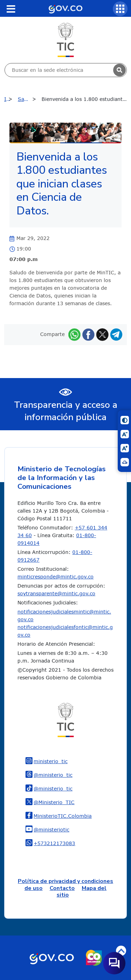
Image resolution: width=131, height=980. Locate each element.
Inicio (10, 99)
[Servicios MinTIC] (120, 9)
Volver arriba (121, 951)
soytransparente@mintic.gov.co (56, 593)
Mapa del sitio (82, 892)
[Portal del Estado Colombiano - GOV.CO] (65, 8)
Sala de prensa (29, 99)
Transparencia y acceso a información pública (66, 411)
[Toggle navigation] (11, 9)
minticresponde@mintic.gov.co (56, 577)
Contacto (62, 888)
